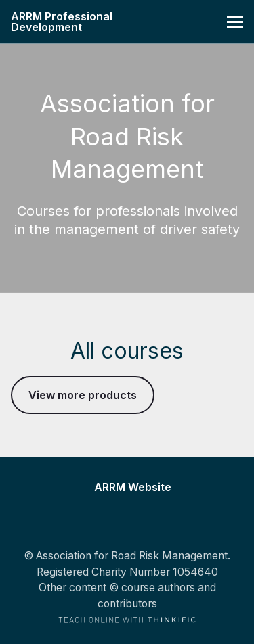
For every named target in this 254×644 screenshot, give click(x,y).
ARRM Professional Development (62, 22)
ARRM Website (133, 487)
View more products (83, 395)
